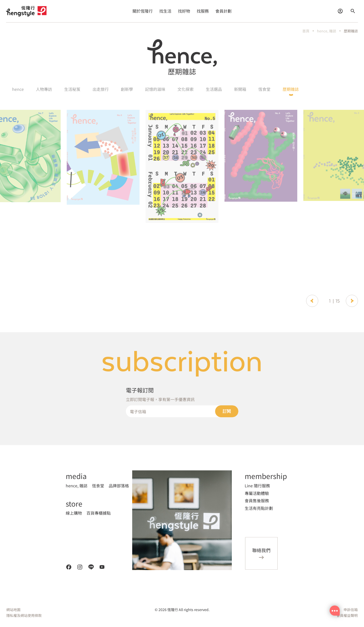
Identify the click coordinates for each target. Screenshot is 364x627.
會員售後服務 (257, 500)
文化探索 (186, 89)
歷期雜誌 (351, 31)
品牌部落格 (119, 486)
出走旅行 (101, 89)
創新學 (127, 89)
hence (18, 89)
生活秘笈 (72, 89)
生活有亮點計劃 (259, 508)
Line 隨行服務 (257, 486)
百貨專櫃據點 (99, 513)
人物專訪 (44, 89)
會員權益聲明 (347, 615)
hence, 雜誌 (327, 31)
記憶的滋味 (155, 89)
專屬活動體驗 (257, 493)
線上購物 (74, 513)
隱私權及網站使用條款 (24, 615)
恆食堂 (264, 89)
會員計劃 (223, 11)
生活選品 (214, 89)
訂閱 (227, 411)
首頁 (306, 31)
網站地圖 (13, 610)
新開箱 (240, 89)
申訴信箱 (351, 610)
